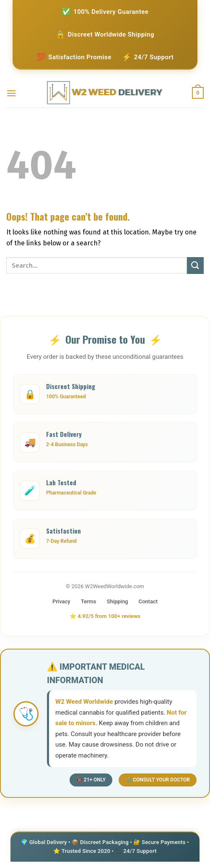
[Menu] (11, 93)
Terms (89, 601)
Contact (148, 601)
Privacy (61, 601)
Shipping (118, 601)
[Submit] (195, 265)
